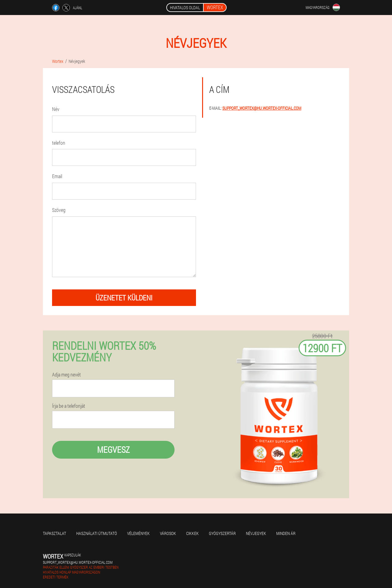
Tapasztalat (55, 533)
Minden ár (286, 533)
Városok (168, 533)
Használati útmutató (97, 533)
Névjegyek (256, 533)
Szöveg (59, 210)
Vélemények (138, 533)
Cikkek (192, 533)
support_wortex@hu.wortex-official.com (262, 108)
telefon (59, 143)
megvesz (113, 450)
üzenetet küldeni (124, 298)
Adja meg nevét (66, 375)
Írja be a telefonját (69, 406)
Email (57, 176)
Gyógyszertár (222, 533)
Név (56, 109)
